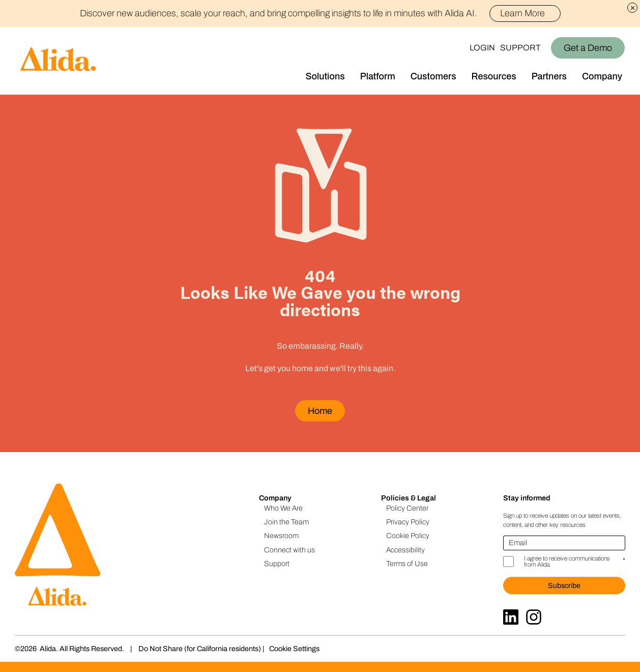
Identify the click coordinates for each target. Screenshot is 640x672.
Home (320, 411)
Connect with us (289, 550)
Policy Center (407, 508)
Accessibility (405, 550)
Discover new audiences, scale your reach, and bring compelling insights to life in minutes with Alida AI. (320, 13)
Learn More (527, 13)
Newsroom (281, 536)
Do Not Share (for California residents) (200, 649)
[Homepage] (48, 61)
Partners (549, 76)
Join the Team (286, 522)
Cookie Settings (294, 649)
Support (520, 48)
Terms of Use (407, 564)
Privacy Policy (408, 522)
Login (482, 48)
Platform (378, 76)
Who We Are (283, 508)
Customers (433, 76)
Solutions (325, 76)
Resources (494, 76)
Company (602, 76)
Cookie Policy (408, 536)
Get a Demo (588, 48)
